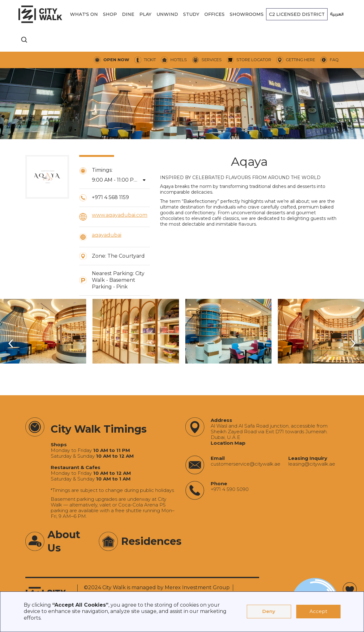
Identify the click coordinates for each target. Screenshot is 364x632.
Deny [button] (269, 611)
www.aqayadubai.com (120, 215)
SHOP (110, 14)
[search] (24, 40)
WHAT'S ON (84, 14)
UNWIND (167, 14)
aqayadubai (107, 235)
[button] (84, 14)
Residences (151, 541)
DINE (128, 14)
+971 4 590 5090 (230, 489)
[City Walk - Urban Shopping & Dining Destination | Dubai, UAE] (40, 14)
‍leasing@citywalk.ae (312, 464)
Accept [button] (318, 611)
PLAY (145, 14)
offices (214, 14)
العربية (337, 14)
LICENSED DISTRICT (297, 14)
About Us (64, 541)
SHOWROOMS (247, 14)
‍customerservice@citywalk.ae (246, 464)
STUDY (191, 14)
